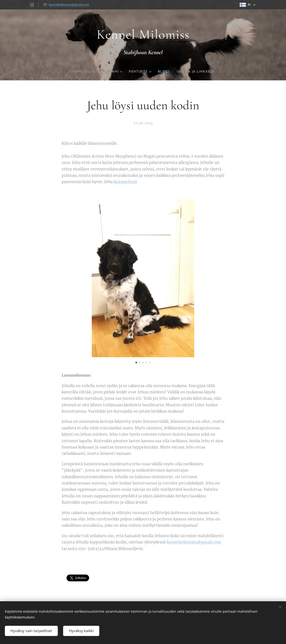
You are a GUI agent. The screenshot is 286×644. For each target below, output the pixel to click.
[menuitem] (76, 72)
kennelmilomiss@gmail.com (69, 5)
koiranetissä (125, 182)
